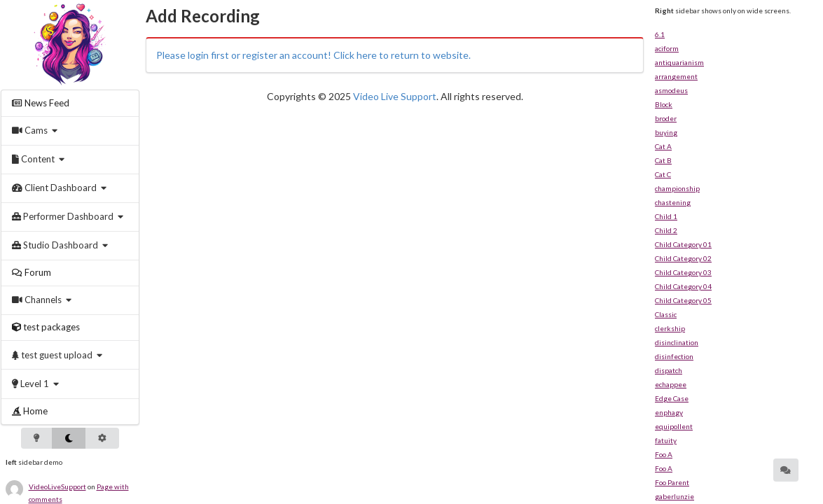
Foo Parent (672, 482)
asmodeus (671, 90)
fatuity (666, 440)
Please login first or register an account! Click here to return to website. (313, 55)
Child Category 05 (683, 300)
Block (664, 104)
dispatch (669, 370)
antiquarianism (679, 62)
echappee (671, 384)
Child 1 (666, 216)
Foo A (664, 454)
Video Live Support (395, 96)
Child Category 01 (683, 244)
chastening (673, 202)
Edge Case (672, 398)
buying (666, 132)
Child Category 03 (683, 272)
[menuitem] (70, 103)
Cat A (663, 146)
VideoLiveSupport (57, 486)
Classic (666, 314)
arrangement (676, 76)
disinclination (677, 342)
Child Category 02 (683, 258)
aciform (667, 48)
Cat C (663, 174)
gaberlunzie (675, 496)
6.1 (660, 34)
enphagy (669, 412)
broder (666, 118)
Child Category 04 (683, 286)
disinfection (674, 356)
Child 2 (666, 230)
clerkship (670, 328)
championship (677, 188)
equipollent (674, 426)
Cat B (663, 160)
